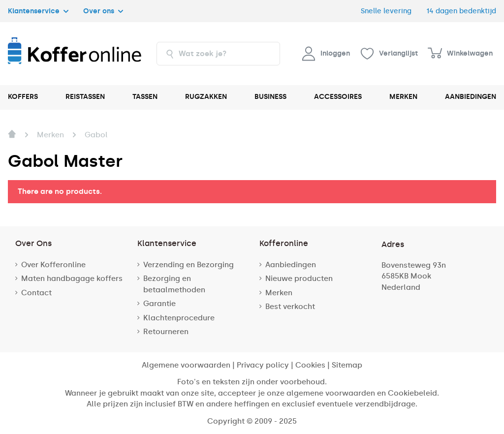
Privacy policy (263, 365)
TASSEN (145, 97)
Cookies (310, 365)
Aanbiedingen (291, 265)
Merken (279, 293)
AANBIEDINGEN (471, 97)
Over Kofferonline (53, 265)
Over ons (103, 11)
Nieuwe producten (299, 279)
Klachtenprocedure (179, 318)
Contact (36, 293)
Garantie (159, 304)
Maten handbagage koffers (72, 279)
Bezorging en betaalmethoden (174, 284)
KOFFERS (23, 97)
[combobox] (218, 54)
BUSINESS (270, 97)
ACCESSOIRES (338, 97)
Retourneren (166, 332)
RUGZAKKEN (206, 97)
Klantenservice (38, 11)
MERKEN (403, 97)
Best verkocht (290, 307)
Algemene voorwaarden (186, 365)
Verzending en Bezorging (189, 265)
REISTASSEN (85, 97)
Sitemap (347, 365)
